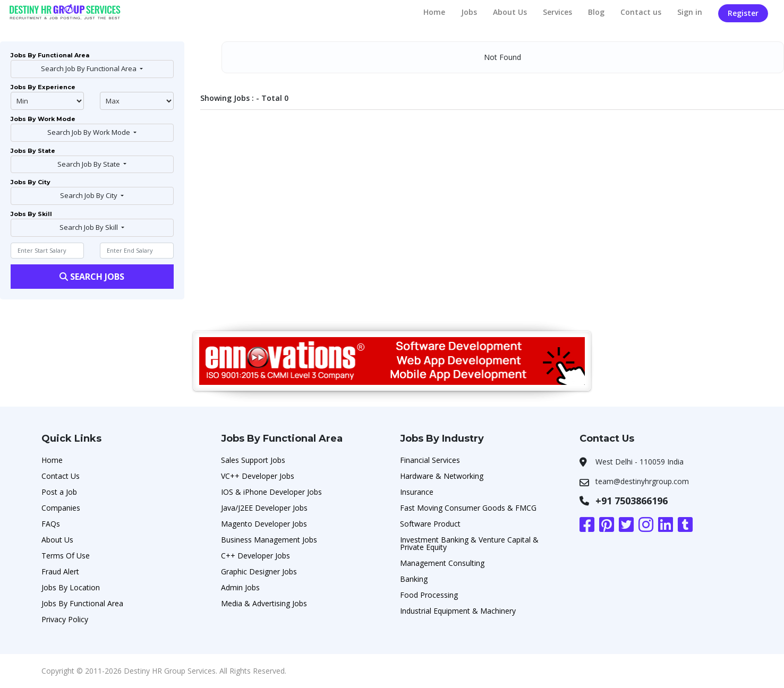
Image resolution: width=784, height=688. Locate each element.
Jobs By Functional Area (82, 603)
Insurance (417, 492)
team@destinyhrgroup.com (642, 481)
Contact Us (61, 476)
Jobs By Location (71, 587)
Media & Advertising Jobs (264, 603)
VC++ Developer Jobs (258, 476)
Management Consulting (442, 563)
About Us (510, 12)
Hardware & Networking (442, 476)
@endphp (137, 101)
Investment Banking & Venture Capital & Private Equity (469, 543)
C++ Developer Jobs (255, 556)
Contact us (641, 12)
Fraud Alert (60, 571)
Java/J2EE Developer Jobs (264, 508)
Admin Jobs (240, 587)
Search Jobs (92, 277)
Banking (414, 579)
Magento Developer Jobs (264, 524)
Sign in (690, 12)
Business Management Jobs (269, 540)
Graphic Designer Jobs (259, 571)
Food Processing (429, 595)
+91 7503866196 (632, 501)
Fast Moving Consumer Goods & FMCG (468, 508)
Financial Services (430, 460)
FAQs (51, 524)
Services (557, 12)
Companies (61, 508)
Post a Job (59, 492)
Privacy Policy (65, 619)
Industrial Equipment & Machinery (458, 611)
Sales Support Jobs (253, 460)
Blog (596, 12)
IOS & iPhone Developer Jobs (271, 492)
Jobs (469, 12)
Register (743, 13)
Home (434, 12)
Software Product (430, 524)
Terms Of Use (66, 556)
